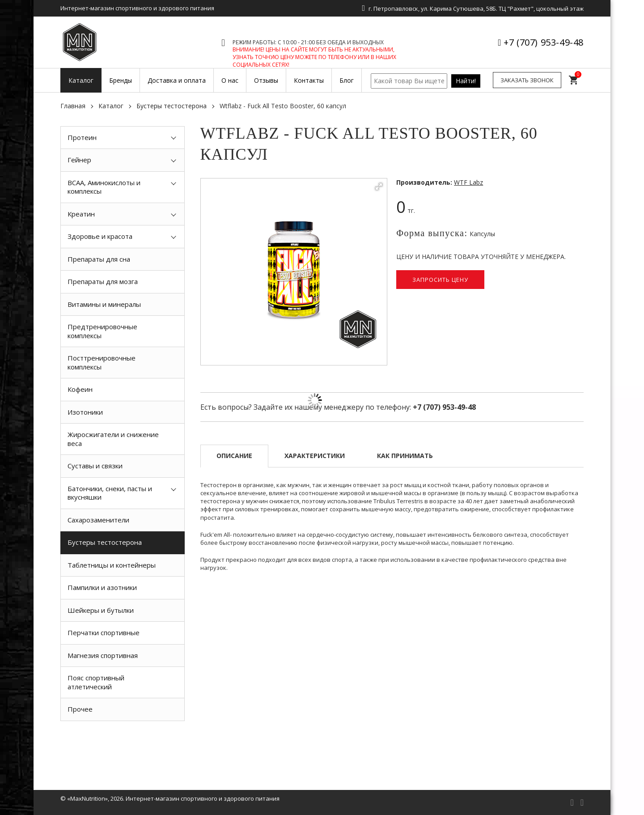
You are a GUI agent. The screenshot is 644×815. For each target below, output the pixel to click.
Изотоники (85, 412)
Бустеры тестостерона (172, 106)
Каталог (111, 106)
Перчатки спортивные (104, 632)
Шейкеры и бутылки (101, 610)
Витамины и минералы (104, 304)
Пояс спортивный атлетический (96, 682)
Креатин (81, 214)
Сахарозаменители (98, 520)
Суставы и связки (95, 466)
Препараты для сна (99, 259)
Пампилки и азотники (102, 587)
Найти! (466, 81)
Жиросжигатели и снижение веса (113, 439)
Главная (73, 106)
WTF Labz (468, 182)
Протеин (82, 137)
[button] (379, 187)
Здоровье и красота (100, 236)
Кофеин (80, 389)
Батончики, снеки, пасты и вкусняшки (110, 493)
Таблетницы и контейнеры (112, 565)
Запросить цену (440, 280)
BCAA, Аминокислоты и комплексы (104, 187)
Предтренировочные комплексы (102, 331)
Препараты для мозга (103, 281)
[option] (123, 741)
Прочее (80, 709)
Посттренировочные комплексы (102, 362)
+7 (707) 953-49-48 (544, 42)
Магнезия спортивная (103, 655)
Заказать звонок (527, 80)
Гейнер (79, 160)
